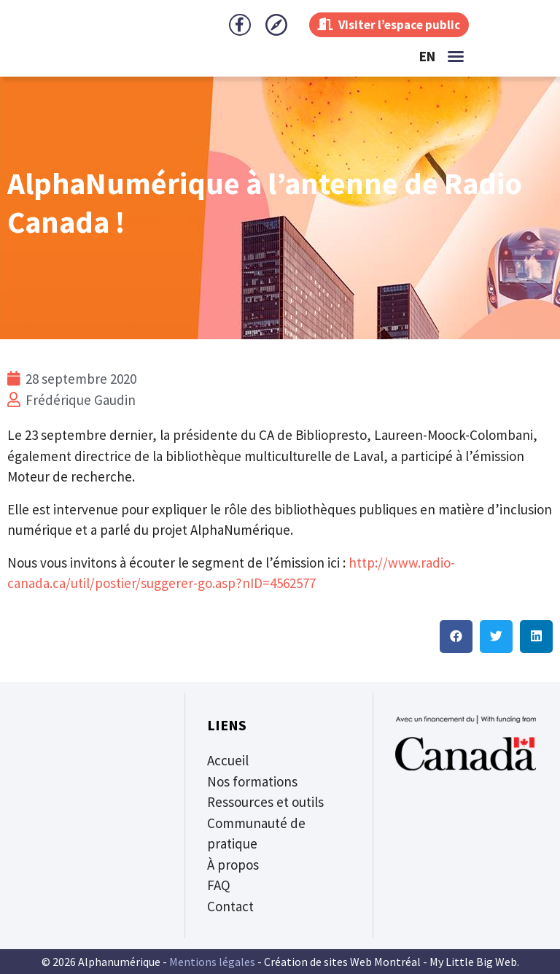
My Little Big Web (473, 962)
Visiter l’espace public (384, 24)
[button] (456, 56)
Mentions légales (212, 962)
